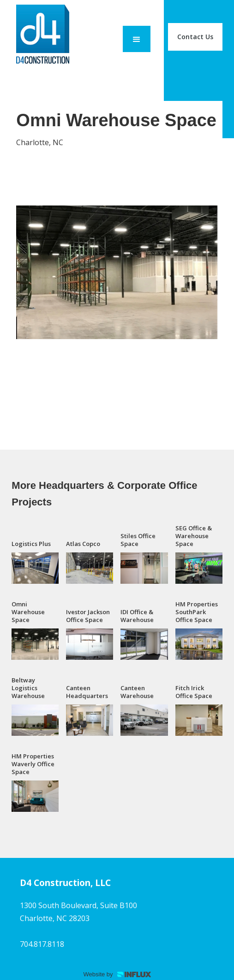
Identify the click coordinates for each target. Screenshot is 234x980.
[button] (137, 39)
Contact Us (195, 37)
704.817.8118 (42, 944)
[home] (40, 37)
